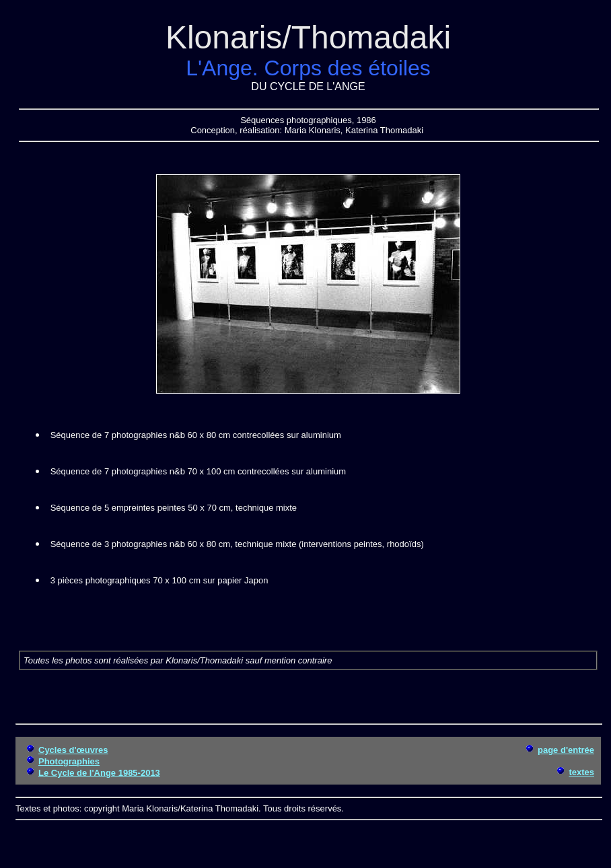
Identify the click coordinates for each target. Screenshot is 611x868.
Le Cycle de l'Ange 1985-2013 (99, 773)
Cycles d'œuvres (73, 750)
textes (581, 772)
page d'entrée (566, 750)
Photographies (69, 761)
